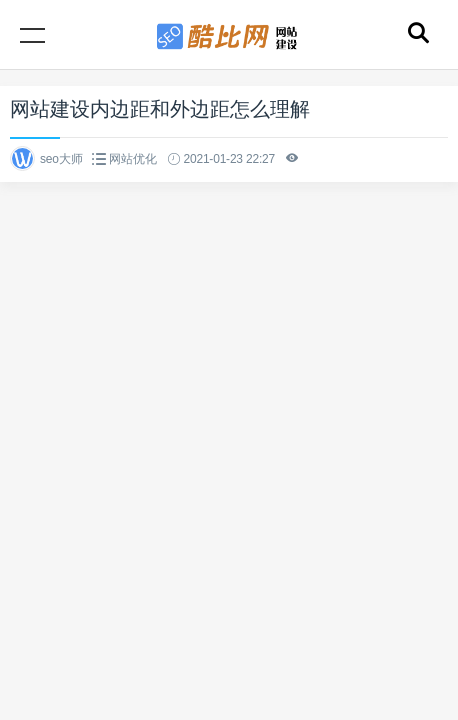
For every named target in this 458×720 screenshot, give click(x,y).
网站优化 (132, 159)
